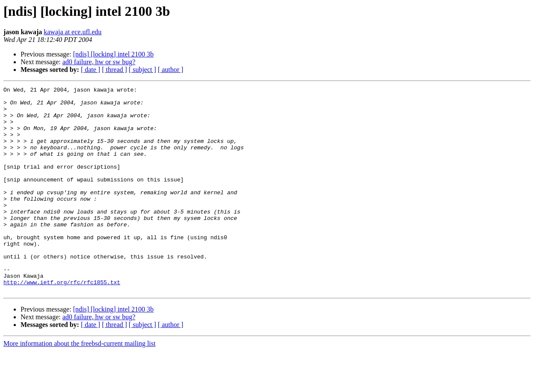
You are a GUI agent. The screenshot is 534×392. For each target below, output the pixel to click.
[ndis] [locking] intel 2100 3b (113, 54)
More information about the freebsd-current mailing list (79, 385)
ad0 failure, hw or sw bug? (99, 62)
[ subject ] (142, 70)
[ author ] (171, 70)
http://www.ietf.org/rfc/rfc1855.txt (62, 322)
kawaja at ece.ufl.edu (73, 32)
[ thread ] (114, 70)
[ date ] (90, 70)
